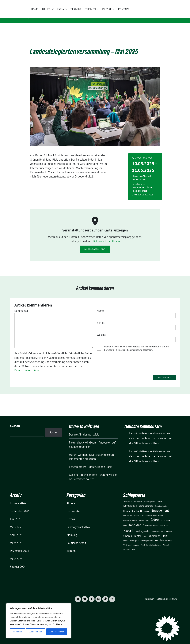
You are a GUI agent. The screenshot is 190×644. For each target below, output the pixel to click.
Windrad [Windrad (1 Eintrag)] (166, 540)
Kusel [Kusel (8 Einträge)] (128, 526)
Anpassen (18, 632)
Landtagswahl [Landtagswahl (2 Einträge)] (142, 527)
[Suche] (171, 3)
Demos (71, 514)
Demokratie (73, 507)
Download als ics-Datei (143, 190)
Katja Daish (44, 13)
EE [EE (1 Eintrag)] (141, 506)
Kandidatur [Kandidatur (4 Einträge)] (136, 520)
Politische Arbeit (76, 538)
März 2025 (16, 538)
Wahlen (71, 546)
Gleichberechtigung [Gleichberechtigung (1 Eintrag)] (130, 516)
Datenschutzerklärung (27, 366)
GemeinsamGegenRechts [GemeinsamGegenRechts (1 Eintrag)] (154, 511)
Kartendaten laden (95, 245)
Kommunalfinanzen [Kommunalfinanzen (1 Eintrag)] (152, 521)
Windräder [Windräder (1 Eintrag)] (127, 545)
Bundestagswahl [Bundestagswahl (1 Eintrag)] (149, 497)
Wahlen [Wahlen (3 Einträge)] (159, 536)
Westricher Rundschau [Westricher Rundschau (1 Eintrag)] (131, 540)
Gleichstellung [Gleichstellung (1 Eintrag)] (144, 516)
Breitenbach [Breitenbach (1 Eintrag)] (138, 497)
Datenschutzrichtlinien (106, 237)
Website (102, 330)
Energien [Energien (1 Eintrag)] (147, 506)
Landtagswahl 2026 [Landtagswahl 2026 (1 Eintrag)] (158, 527)
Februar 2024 (18, 562)
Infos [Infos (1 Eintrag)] (125, 521)
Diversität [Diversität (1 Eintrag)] (135, 506)
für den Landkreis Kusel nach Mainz (60, 17)
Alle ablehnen (36, 632)
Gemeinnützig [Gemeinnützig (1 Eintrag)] (139, 511)
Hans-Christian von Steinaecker (148, 447)
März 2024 (16, 554)
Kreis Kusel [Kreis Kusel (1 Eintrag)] (164, 521)
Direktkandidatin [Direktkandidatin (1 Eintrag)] (161, 501)
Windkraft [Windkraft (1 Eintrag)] (144, 540)
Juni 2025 (16, 514)
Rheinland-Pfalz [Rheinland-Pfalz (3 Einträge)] (158, 531)
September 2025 (20, 507)
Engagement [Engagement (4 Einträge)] (160, 506)
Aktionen (72, 499)
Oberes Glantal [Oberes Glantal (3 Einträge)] (132, 531)
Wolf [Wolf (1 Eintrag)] (134, 545)
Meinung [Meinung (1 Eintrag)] (169, 527)
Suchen (15, 421)
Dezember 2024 (19, 546)
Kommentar (22, 306)
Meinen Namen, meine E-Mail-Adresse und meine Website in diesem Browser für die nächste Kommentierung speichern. (136, 344)
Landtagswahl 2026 (78, 522)
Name (101, 306)
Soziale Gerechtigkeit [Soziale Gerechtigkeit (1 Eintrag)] (131, 536)
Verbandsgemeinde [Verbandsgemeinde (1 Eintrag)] (147, 536)
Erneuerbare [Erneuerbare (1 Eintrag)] (128, 511)
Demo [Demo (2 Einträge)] (160, 497)
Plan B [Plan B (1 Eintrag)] (145, 532)
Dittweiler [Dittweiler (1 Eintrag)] (127, 506)
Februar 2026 (18, 499)
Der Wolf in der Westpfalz (84, 430)
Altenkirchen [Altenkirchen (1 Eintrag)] (128, 497)
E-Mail (102, 318)
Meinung (72, 530)
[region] (39, 621)
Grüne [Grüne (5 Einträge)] (155, 515)
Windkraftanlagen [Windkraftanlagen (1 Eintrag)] (155, 540)
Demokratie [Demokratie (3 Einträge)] (130, 501)
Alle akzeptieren (57, 632)
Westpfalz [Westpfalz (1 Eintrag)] (169, 536)
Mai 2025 (15, 522)
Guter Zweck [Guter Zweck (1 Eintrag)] (166, 516)
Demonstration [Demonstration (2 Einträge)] (146, 501)
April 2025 (16, 530)
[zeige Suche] (175, 3)
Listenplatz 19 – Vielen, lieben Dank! (91, 462)
